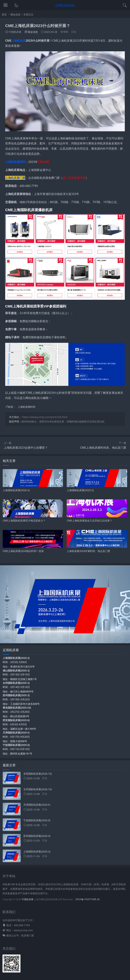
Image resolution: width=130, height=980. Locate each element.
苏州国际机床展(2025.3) (16, 695)
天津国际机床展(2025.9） (17, 733)
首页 (4, 14)
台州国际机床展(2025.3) (16, 683)
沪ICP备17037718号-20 (87, 899)
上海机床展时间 (15, 162)
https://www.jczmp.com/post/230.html (45, 417)
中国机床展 (28, 899)
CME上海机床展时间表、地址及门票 (103, 448)
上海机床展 (18, 41)
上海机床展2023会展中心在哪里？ (26, 448)
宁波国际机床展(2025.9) (16, 745)
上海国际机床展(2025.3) (16, 658)
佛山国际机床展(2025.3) (16, 671)
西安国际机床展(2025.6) (16, 720)
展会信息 (15, 14)
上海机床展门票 (15, 178)
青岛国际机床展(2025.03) (17, 708)
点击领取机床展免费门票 (44, 178)
